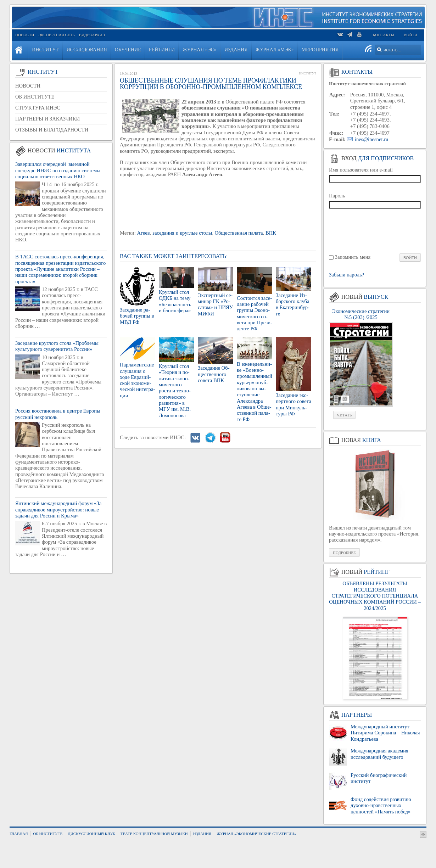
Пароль (337, 196)
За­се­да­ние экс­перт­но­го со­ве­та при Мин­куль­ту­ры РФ (294, 404)
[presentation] (375, 231)
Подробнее (344, 553)
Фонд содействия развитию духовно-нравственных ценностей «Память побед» (381, 805)
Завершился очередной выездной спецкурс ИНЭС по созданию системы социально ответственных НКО (58, 170)
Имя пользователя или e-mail (361, 170)
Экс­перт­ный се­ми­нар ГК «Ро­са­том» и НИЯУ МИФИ (215, 304)
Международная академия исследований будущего (379, 754)
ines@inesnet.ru (372, 139)
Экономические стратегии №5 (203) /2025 (361, 314)
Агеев (143, 233)
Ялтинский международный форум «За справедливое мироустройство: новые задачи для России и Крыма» (58, 509)
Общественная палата (239, 233)
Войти (410, 35)
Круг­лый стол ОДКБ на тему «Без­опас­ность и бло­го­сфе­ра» (175, 301)
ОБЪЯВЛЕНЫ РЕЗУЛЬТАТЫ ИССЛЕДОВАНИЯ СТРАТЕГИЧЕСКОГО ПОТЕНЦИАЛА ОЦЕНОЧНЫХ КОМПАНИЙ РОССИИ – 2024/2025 (375, 596)
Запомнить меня (353, 257)
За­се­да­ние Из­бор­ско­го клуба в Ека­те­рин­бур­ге (293, 304)
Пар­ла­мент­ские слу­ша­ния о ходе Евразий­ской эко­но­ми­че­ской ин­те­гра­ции (137, 380)
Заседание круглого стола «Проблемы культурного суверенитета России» (57, 346)
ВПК (271, 233)
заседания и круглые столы (182, 233)
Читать (344, 415)
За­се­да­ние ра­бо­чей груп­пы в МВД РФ (137, 316)
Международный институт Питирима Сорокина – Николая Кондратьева (385, 733)
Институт (308, 73)
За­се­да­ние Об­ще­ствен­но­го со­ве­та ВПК (214, 374)
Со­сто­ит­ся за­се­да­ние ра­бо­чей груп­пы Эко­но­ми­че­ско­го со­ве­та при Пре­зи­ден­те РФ (255, 313)
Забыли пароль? (346, 275)
